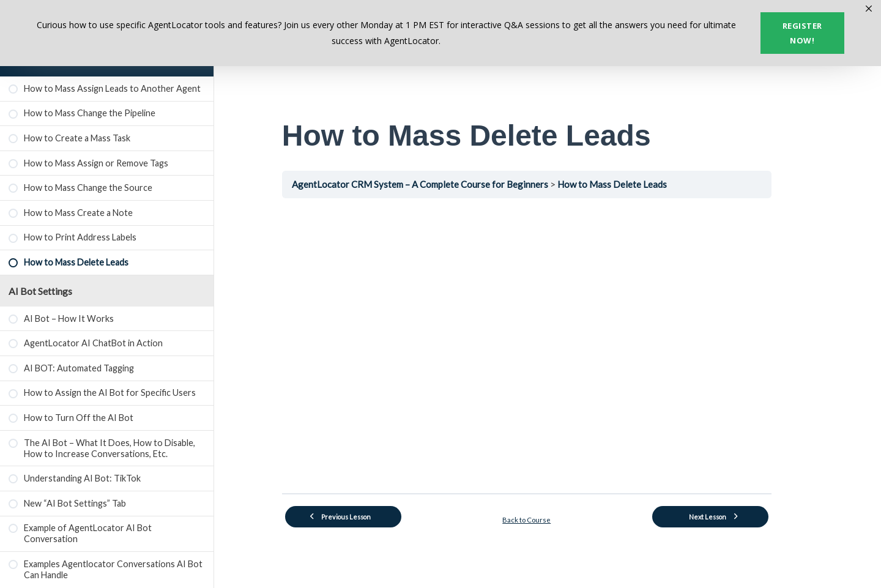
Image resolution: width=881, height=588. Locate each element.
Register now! (802, 33)
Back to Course (548, 518)
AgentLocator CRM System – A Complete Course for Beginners (443, 184)
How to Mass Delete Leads (636, 184)
